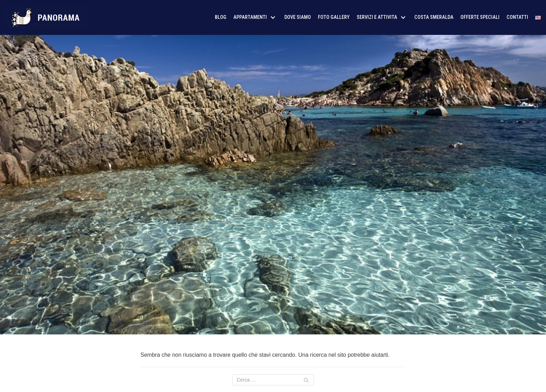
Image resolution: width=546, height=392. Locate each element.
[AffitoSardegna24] (47, 17)
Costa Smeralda (434, 17)
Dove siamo (298, 17)
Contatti (517, 17)
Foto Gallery (334, 17)
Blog (221, 17)
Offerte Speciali (480, 17)
